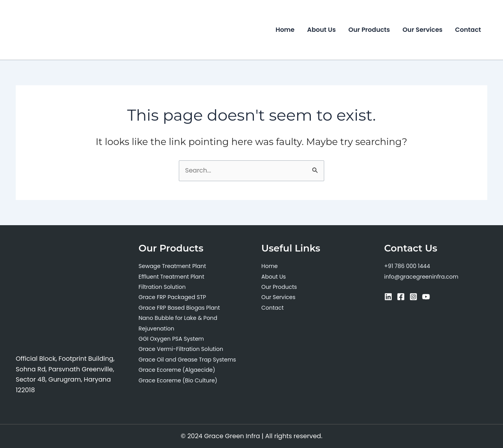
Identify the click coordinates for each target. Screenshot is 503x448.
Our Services (422, 30)
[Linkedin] (388, 297)
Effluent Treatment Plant (172, 277)
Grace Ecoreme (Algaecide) (177, 370)
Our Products (369, 30)
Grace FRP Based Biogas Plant (179, 308)
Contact (468, 30)
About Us (322, 30)
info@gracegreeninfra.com (421, 277)
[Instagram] (413, 297)
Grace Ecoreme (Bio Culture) (178, 380)
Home (285, 30)
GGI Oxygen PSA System (172, 339)
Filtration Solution (162, 287)
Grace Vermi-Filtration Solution (181, 349)
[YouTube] (426, 297)
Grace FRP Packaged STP (173, 297)
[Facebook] (401, 297)
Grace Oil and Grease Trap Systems (187, 360)
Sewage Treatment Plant (173, 266)
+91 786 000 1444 (407, 266)
